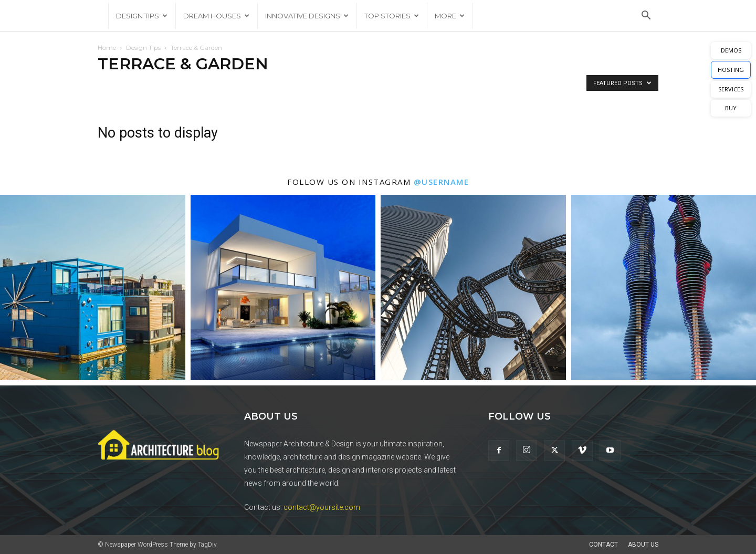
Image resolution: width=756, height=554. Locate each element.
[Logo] (103, 16)
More (450, 16)
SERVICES (731, 89)
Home (107, 48)
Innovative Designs (307, 16)
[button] (646, 17)
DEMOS (731, 50)
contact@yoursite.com (322, 507)
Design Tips (142, 16)
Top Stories (392, 16)
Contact (603, 545)
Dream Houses (216, 16)
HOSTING (731, 70)
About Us (643, 545)
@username (442, 182)
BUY (731, 108)
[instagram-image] (93, 288)
